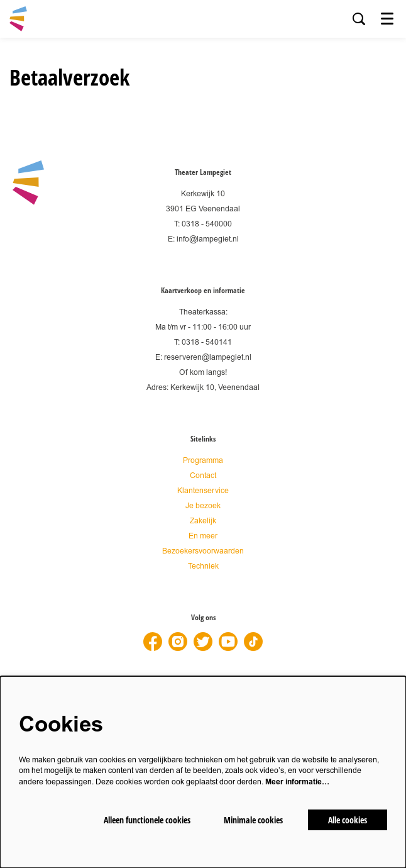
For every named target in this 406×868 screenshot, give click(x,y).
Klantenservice (203, 491)
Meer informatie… (297, 782)
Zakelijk (203, 521)
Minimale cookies (253, 820)
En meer (203, 536)
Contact (203, 476)
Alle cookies (348, 820)
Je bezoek (203, 506)
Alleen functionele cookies (147, 820)
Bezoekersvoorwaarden (203, 551)
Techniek (203, 566)
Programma (203, 461)
